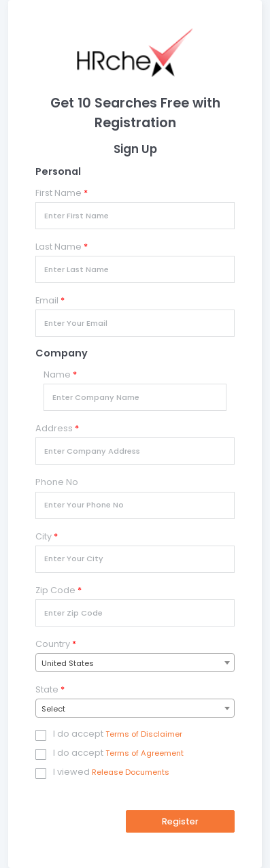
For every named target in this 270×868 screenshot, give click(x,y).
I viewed (71, 772)
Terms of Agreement (145, 753)
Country (56, 644)
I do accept (78, 734)
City (47, 536)
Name (60, 374)
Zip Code (58, 590)
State (50, 689)
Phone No (57, 482)
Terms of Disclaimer (144, 734)
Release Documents (131, 772)
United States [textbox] (68, 663)
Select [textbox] (53, 709)
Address (57, 428)
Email (50, 300)
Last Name (62, 247)
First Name (62, 193)
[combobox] (135, 663)
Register (180, 821)
